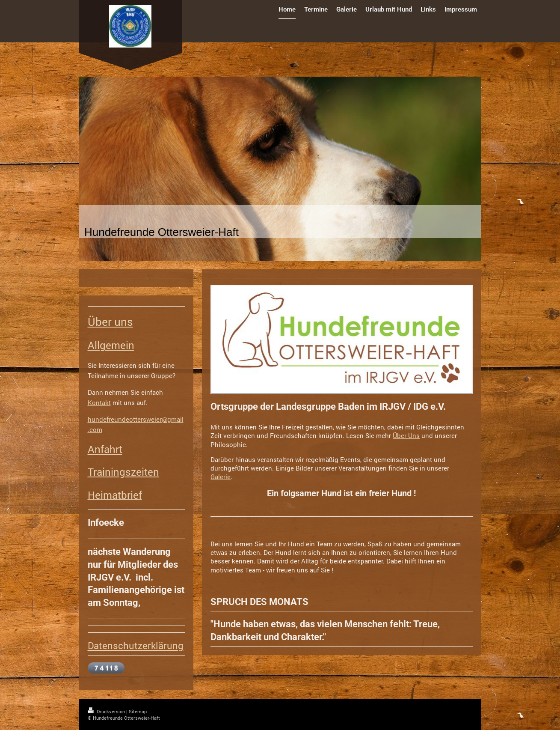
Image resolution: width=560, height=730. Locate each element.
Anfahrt (105, 449)
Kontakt (99, 402)
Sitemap (138, 711)
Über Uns (406, 435)
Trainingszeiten (123, 472)
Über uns (110, 322)
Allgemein (111, 345)
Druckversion (107, 711)
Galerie (221, 477)
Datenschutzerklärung (136, 645)
